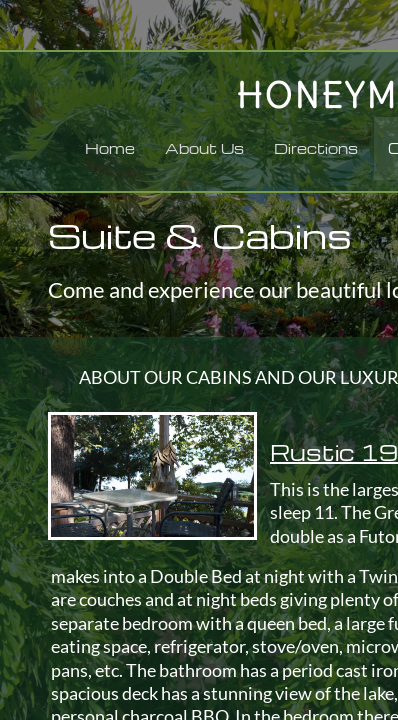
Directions (316, 148)
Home (110, 148)
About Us (204, 148)
